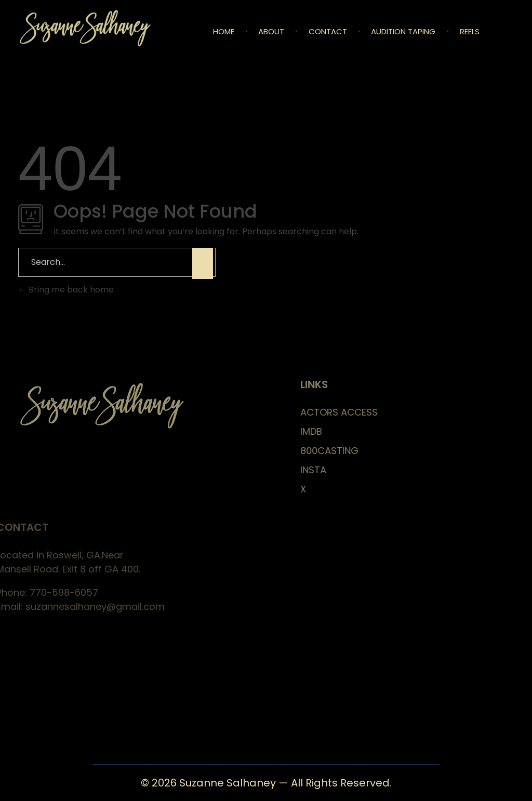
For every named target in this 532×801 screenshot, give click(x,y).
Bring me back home (66, 290)
